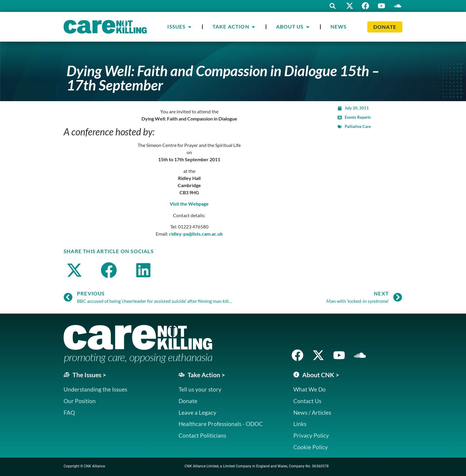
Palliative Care (358, 126)
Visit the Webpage (189, 204)
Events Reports (358, 117)
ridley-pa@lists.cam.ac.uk (196, 234)
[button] (331, 6)
